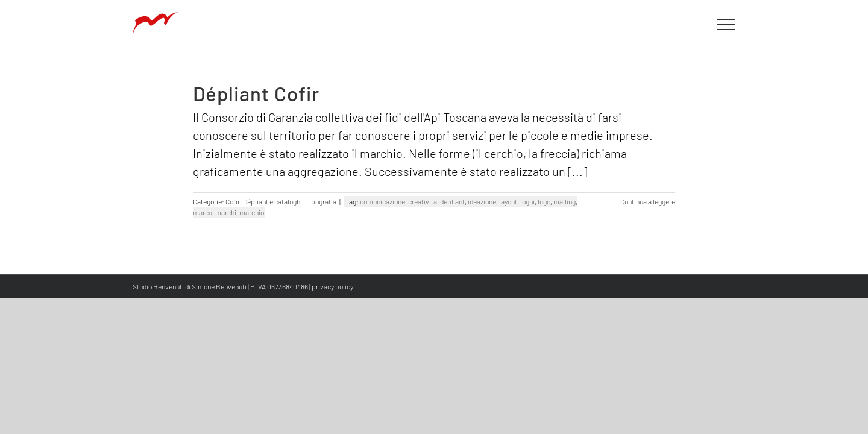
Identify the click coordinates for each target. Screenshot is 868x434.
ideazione (482, 201)
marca (203, 212)
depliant (452, 201)
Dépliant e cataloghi (272, 201)
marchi (226, 212)
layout (508, 201)
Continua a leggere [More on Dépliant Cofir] (648, 201)
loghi (527, 201)
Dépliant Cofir (256, 93)
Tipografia (321, 201)
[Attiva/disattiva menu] (727, 25)
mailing (565, 201)
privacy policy (332, 286)
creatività (423, 201)
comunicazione (382, 201)
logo (544, 201)
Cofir (233, 201)
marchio (252, 212)
